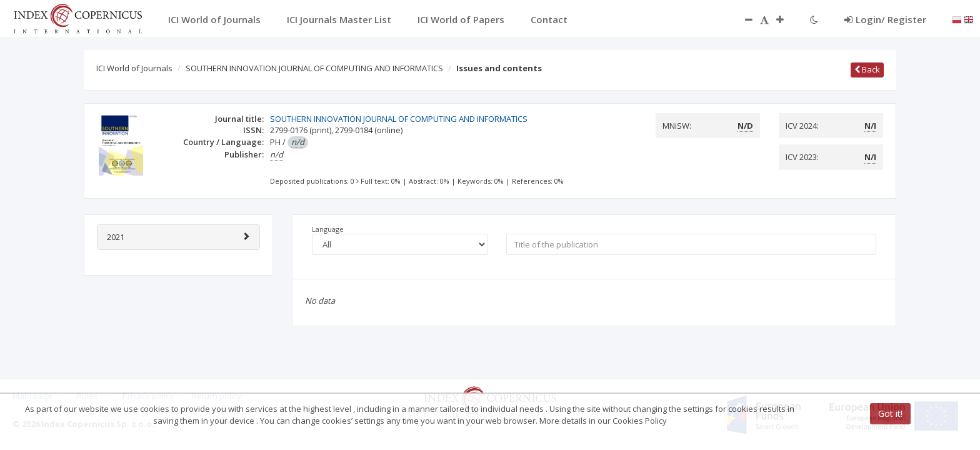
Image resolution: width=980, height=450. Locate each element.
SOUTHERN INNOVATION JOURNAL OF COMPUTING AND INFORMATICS (314, 68)
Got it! (890, 413)
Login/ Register (885, 19)
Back (867, 69)
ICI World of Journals (134, 68)
